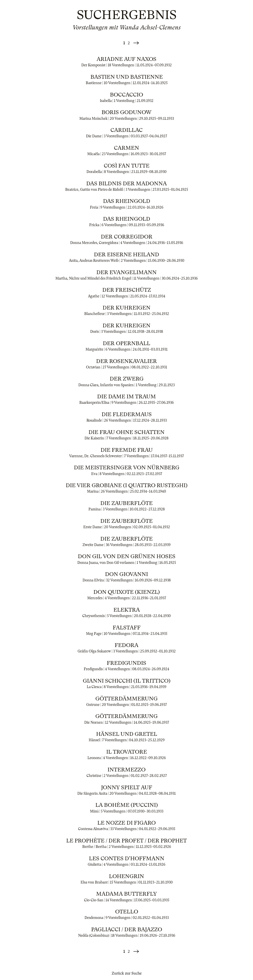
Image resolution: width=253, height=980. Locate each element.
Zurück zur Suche (127, 973)
